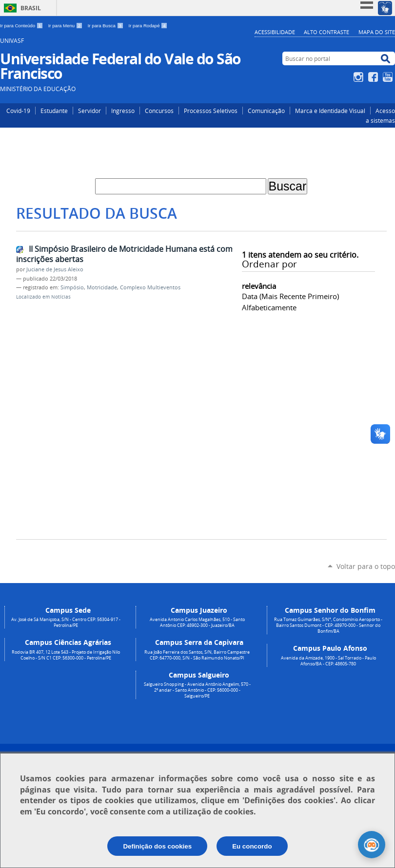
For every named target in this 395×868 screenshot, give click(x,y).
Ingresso (123, 111)
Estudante (54, 111)
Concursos (159, 111)
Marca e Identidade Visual (330, 111)
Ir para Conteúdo (22, 26)
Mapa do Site (377, 32)
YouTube (389, 77)
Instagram (360, 77)
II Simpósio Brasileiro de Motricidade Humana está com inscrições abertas (124, 254)
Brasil (31, 8)
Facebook (374, 77)
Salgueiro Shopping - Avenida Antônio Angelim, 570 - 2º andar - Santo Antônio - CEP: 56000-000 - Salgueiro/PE (197, 690)
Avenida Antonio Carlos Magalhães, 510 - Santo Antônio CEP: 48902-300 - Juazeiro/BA (197, 623)
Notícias (61, 297)
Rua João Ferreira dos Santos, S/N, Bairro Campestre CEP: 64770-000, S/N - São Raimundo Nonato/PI (197, 655)
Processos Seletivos (211, 111)
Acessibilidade (275, 32)
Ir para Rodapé (148, 26)
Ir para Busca (106, 26)
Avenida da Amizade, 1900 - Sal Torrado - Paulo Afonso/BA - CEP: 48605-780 (328, 661)
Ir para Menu (66, 26)
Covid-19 (18, 111)
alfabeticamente (269, 307)
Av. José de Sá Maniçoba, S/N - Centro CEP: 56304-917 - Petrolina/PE (66, 623)
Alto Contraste (326, 32)
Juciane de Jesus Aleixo (55, 269)
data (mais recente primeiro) (290, 296)
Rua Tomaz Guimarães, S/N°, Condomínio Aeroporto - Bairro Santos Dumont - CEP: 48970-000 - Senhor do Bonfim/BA (328, 625)
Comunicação (266, 111)
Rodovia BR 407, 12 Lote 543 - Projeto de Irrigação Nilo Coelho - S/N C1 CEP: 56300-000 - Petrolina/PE (66, 655)
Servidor (89, 111)
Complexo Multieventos (150, 287)
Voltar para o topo (366, 566)
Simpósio (72, 287)
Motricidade (102, 287)
